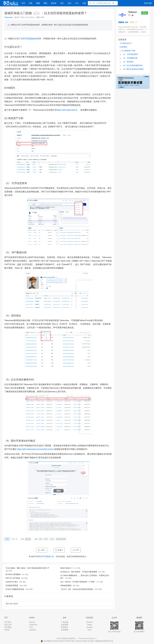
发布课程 (65, 625)
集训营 (54, 3)
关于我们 (8, 622)
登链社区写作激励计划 (45, 556)
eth (41, 539)
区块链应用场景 (12, 585)
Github (7, 630)
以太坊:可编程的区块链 (15, 589)
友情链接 (65, 630)
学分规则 (8, 627)
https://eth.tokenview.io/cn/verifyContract (35, 449)
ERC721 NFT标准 (13, 578)
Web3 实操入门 (66, 568)
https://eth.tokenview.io (67, 110)
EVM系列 (123, 47)
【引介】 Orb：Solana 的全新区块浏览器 (77, 589)
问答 (31, 3)
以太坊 (28, 539)
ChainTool (33, 625)
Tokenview (8, 17)
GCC (31, 627)
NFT (46, 539)
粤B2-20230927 (89, 641)
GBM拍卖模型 (66, 585)
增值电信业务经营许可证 (104, 641)
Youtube (89, 627)
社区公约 (8, 625)
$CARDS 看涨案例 (13, 574)
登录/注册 (148, 3)
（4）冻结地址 (128, 62)
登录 (11, 604)
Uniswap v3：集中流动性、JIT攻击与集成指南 (79, 572)
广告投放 (65, 622)
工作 (77, 3)
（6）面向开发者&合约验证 (133, 69)
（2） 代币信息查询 (130, 54)
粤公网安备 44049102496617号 (54, 641)
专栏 (62, 3)
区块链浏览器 (61, 539)
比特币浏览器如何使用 (31, 39)
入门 (52, 539)
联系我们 (65, 627)
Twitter (89, 625)
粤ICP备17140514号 (75, 641)
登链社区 (65, 638)
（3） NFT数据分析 (130, 58)
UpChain (33, 630)
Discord (89, 622)
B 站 (89, 630)
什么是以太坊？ (126, 43)
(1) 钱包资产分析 (129, 51)
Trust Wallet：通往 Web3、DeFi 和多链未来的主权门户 (27, 568)
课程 (45, 3)
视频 (38, 3)
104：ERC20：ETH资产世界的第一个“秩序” (78, 582)
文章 (23, 3)
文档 (84, 3)
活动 (69, 3)
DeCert (32, 622)
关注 (145, 13)
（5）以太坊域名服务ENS (132, 65)
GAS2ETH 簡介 (12, 582)
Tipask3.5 (92, 638)
